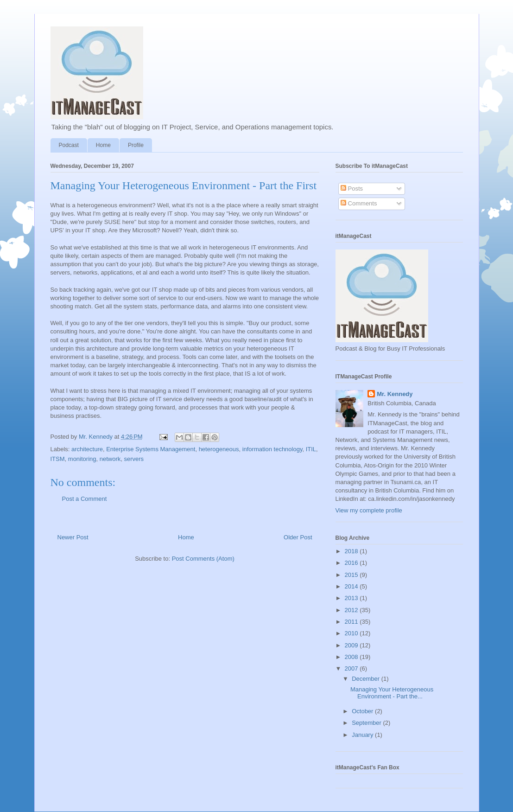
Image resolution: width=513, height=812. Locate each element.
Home (103, 145)
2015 (352, 575)
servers (134, 459)
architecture (87, 449)
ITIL (311, 449)
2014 (352, 586)
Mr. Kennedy (395, 394)
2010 (352, 633)
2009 (352, 645)
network (110, 459)
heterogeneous (219, 449)
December (367, 679)
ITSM (58, 459)
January (363, 735)
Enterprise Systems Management (151, 449)
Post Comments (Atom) (203, 559)
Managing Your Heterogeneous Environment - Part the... (392, 693)
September (367, 723)
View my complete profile (369, 510)
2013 (352, 598)
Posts (352, 189)
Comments (359, 203)
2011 (352, 622)
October (363, 711)
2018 (352, 551)
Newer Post (73, 537)
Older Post (298, 537)
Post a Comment (85, 499)
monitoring (82, 459)
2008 (352, 657)
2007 (352, 668)
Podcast (69, 145)
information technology (272, 449)
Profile (136, 145)
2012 (352, 610)
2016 (352, 563)
